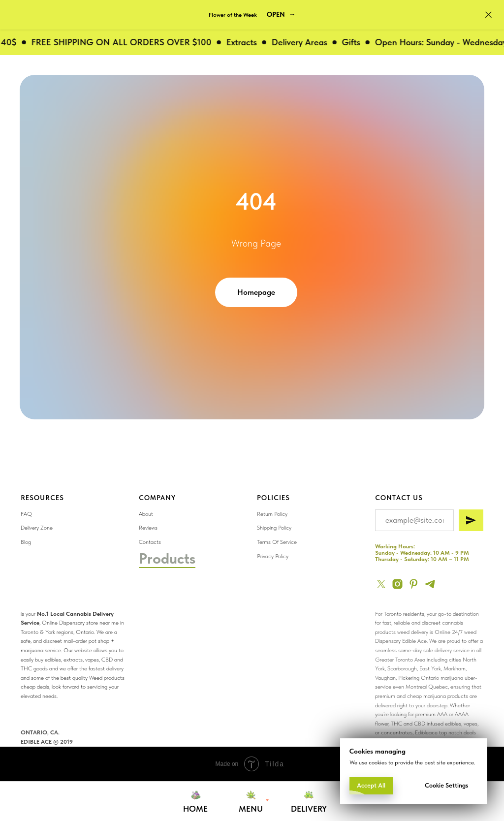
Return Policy (272, 514)
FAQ (26, 514)
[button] (281, 15)
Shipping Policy (274, 528)
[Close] (488, 15)
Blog (26, 542)
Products (167, 558)
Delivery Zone (37, 528)
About (146, 514)
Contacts (150, 542)
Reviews (148, 528)
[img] (418, 589)
